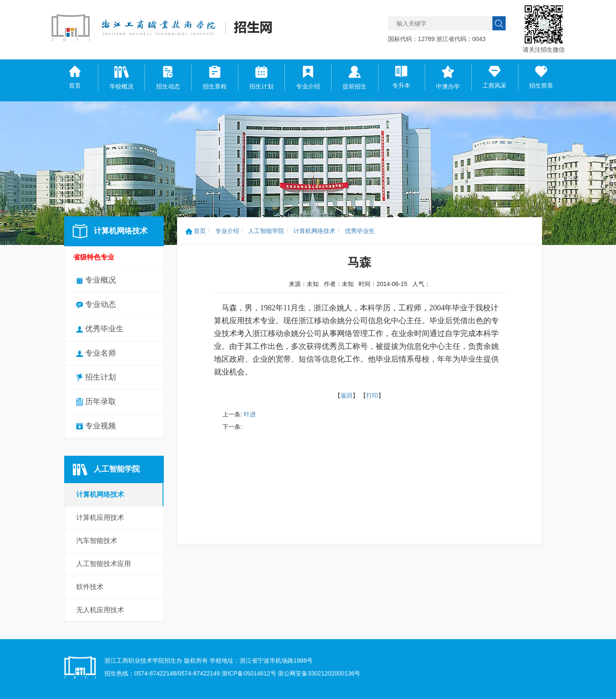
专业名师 (96, 353)
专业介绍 (227, 231)
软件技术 (90, 587)
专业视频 (96, 426)
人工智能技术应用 (104, 564)
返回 (346, 395)
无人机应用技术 (100, 610)
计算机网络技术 (100, 494)
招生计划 (96, 377)
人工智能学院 (266, 231)
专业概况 (96, 280)
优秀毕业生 (100, 329)
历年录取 (96, 401)
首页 (196, 231)
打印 (372, 395)
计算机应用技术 (100, 518)
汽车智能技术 (97, 541)
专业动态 (96, 304)
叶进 (250, 414)
